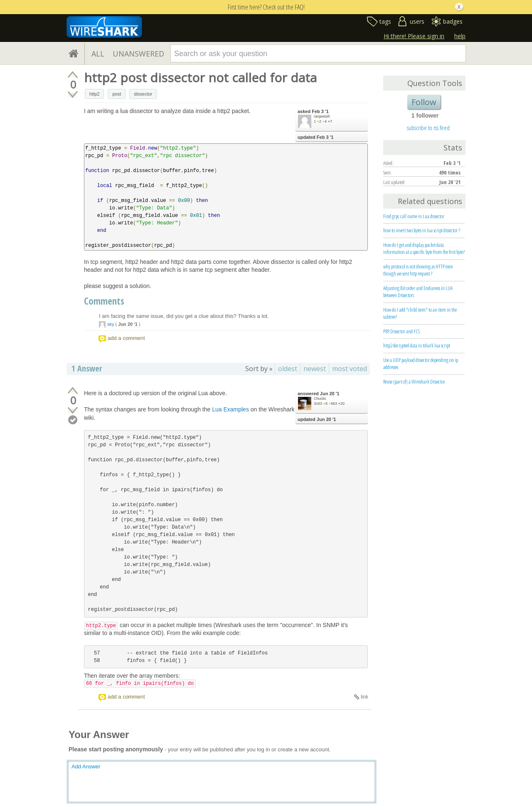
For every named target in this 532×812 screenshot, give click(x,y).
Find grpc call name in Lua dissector (414, 216)
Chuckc (320, 399)
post (117, 94)
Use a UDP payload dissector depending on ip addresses (421, 363)
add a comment (126, 338)
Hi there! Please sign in (414, 36)
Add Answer (86, 766)
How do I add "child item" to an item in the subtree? (420, 313)
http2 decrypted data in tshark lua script (417, 345)
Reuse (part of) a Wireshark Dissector (414, 381)
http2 (94, 94)
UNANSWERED (138, 54)
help (460, 36)
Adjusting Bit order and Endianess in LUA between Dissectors (418, 292)
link (365, 697)
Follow (424, 102)
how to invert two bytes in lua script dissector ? (422, 230)
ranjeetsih (322, 116)
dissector (143, 94)
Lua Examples (230, 409)
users (417, 21)
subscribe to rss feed (428, 128)
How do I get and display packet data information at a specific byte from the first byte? (424, 248)
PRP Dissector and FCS (401, 331)
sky (111, 324)
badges (453, 21)
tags (385, 21)
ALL (98, 54)
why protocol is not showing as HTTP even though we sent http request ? (418, 270)
